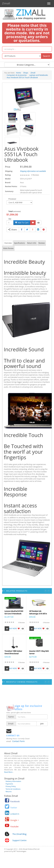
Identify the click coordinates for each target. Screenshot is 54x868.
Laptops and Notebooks (39, 75)
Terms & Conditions (13, 789)
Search (46, 56)
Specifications (19, 243)
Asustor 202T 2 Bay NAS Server (39, 652)
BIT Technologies (20, 851)
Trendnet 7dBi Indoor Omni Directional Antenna (13, 653)
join (42, 724)
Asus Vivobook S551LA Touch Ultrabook (22, 78)
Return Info (32, 243)
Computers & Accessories (17, 75)
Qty (10, 219)
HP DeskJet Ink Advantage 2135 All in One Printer (38, 613)
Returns (9, 791)
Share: (13, 230)
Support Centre (19, 840)
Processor (12, 199)
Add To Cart (22, 223)
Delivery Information (13, 781)
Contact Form (18, 741)
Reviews (42, 243)
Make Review (8, 248)
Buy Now (11, 629)
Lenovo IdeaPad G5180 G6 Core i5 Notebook (14, 612)
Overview (8, 243)
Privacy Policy (11, 786)
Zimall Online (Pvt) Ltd (31, 849)
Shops (26, 73)
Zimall (6, 3)
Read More (8, 772)
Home (18, 73)
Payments (9, 784)
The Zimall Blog (19, 834)
